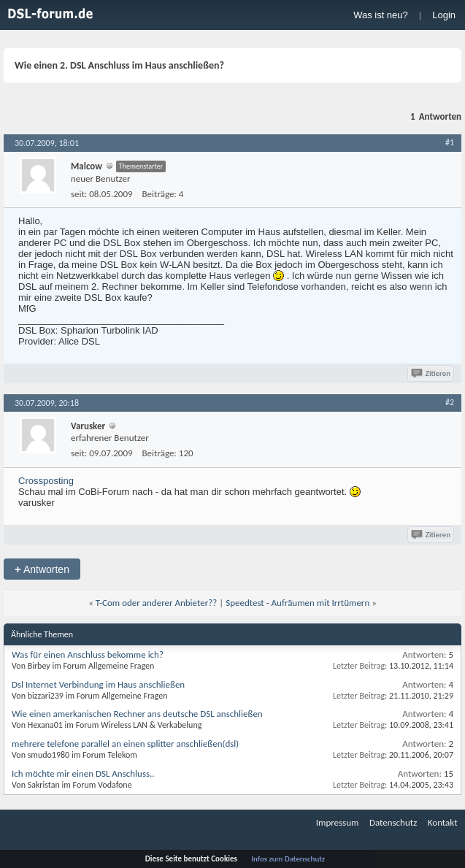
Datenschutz (393, 822)
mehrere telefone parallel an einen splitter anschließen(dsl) (125, 744)
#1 (450, 142)
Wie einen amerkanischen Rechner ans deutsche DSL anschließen (137, 714)
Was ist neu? (381, 15)
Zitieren (432, 373)
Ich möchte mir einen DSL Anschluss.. (83, 773)
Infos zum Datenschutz (288, 859)
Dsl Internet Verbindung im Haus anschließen (98, 684)
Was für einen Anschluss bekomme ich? (88, 654)
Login (444, 15)
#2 (450, 402)
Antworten (42, 569)
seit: (79, 194)
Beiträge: (160, 194)
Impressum (338, 822)
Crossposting (46, 481)
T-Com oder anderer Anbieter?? (157, 603)
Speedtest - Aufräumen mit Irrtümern (297, 603)
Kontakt (443, 822)
